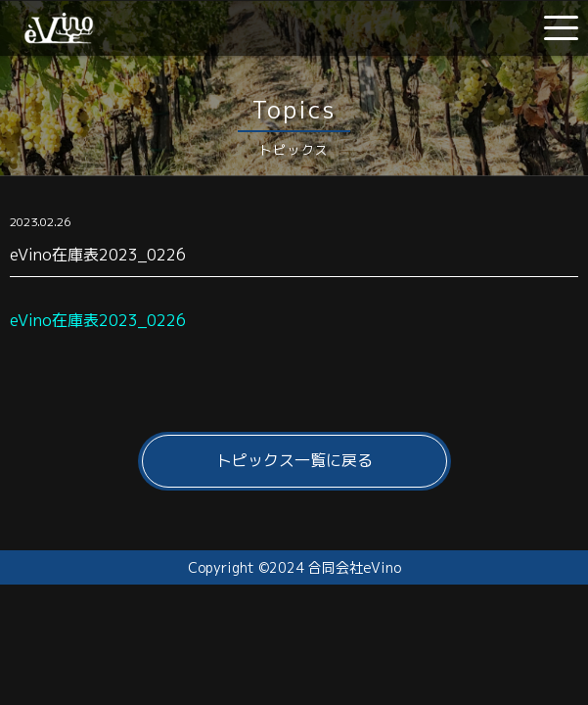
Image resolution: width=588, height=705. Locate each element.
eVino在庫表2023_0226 (98, 320)
